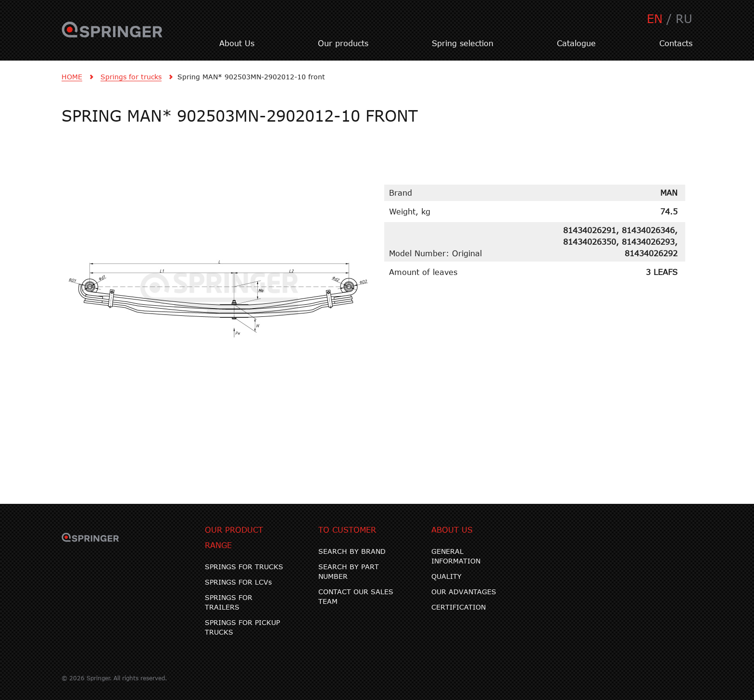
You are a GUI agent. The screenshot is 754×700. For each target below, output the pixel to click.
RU (684, 19)
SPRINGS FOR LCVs (238, 582)
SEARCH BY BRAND (352, 551)
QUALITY (446, 576)
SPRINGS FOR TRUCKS (244, 567)
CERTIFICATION (459, 607)
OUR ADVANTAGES (464, 592)
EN (655, 19)
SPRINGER (112, 35)
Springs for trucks (131, 77)
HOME (72, 77)
